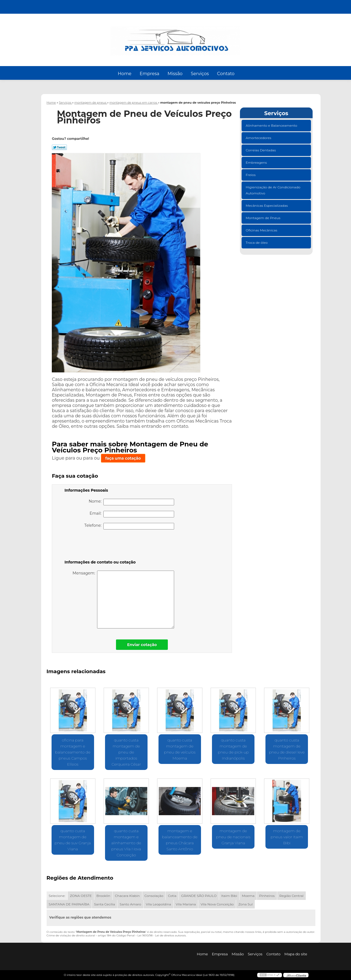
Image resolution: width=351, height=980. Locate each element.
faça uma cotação (123, 458)
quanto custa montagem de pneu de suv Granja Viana (73, 840)
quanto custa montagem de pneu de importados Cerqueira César (126, 752)
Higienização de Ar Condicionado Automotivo (273, 190)
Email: (132, 514)
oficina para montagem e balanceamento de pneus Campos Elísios (73, 752)
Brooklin (104, 896)
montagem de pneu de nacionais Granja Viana (233, 837)
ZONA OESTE (81, 896)
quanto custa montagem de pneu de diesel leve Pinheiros (287, 749)
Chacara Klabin (127, 896)
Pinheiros (267, 896)
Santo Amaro (130, 904)
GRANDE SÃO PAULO (199, 896)
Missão (175, 74)
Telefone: (129, 526)
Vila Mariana (186, 904)
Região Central (291, 896)
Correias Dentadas (261, 150)
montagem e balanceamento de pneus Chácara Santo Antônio (180, 840)
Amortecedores (259, 138)
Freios (251, 175)
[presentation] (99, 546)
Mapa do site (296, 954)
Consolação (154, 896)
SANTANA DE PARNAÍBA (69, 904)
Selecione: (57, 896)
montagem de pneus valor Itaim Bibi (287, 837)
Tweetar (59, 147)
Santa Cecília (104, 904)
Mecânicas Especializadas (267, 206)
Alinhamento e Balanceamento (272, 125)
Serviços (200, 74)
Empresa (149, 74)
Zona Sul (245, 904)
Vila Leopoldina (158, 904)
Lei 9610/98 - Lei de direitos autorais (162, 935)
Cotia (172, 896)
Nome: (131, 502)
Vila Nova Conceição (217, 904)
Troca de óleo (257, 243)
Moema (248, 896)
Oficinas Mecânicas (262, 230)
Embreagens (257, 162)
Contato (226, 74)
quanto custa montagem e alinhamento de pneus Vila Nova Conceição (126, 843)
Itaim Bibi (229, 896)
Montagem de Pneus (263, 218)
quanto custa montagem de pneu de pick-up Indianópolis (233, 749)
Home (125, 74)
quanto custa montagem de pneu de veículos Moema (180, 749)
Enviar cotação (142, 645)
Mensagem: (124, 600)
